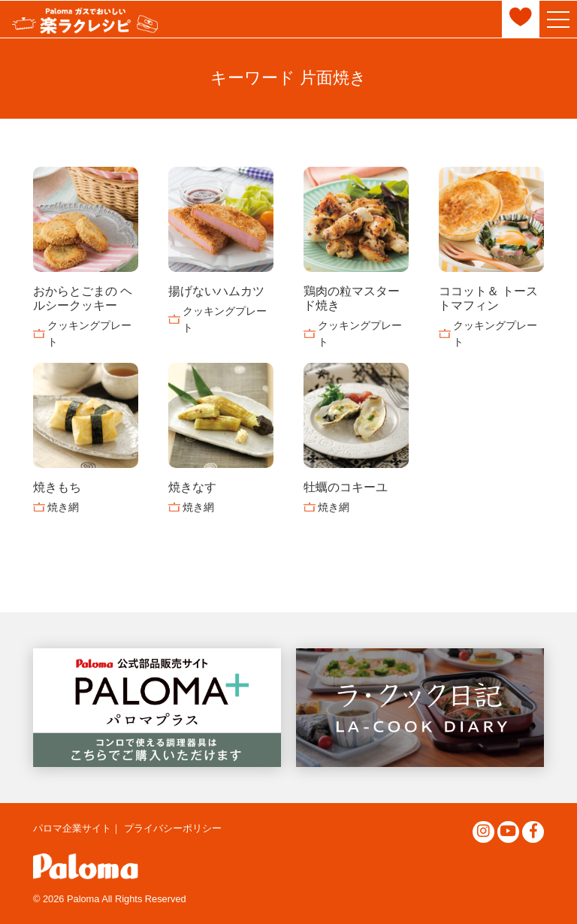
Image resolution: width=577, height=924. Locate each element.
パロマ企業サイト (72, 828)
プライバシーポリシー (173, 828)
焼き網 (63, 507)
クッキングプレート (89, 334)
